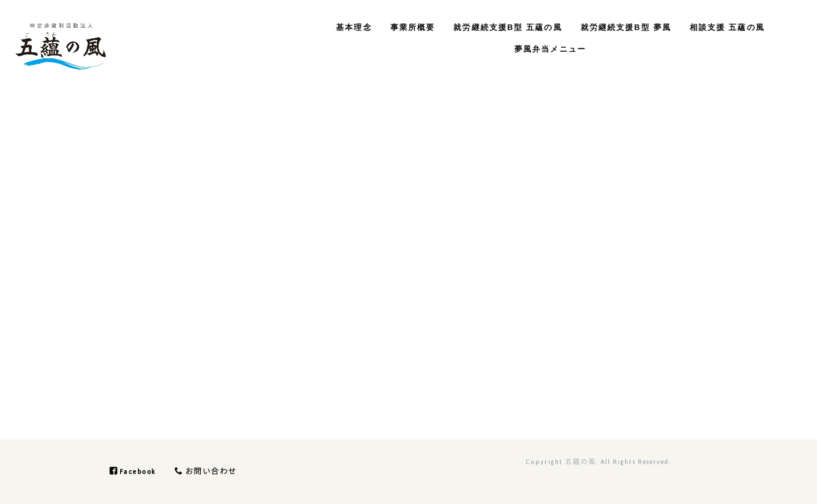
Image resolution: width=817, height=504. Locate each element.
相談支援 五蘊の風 (722, 27)
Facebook (135, 472)
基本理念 (349, 27)
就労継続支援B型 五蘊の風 (502, 27)
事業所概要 (407, 27)
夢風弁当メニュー (545, 49)
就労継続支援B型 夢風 (620, 27)
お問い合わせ (210, 472)
